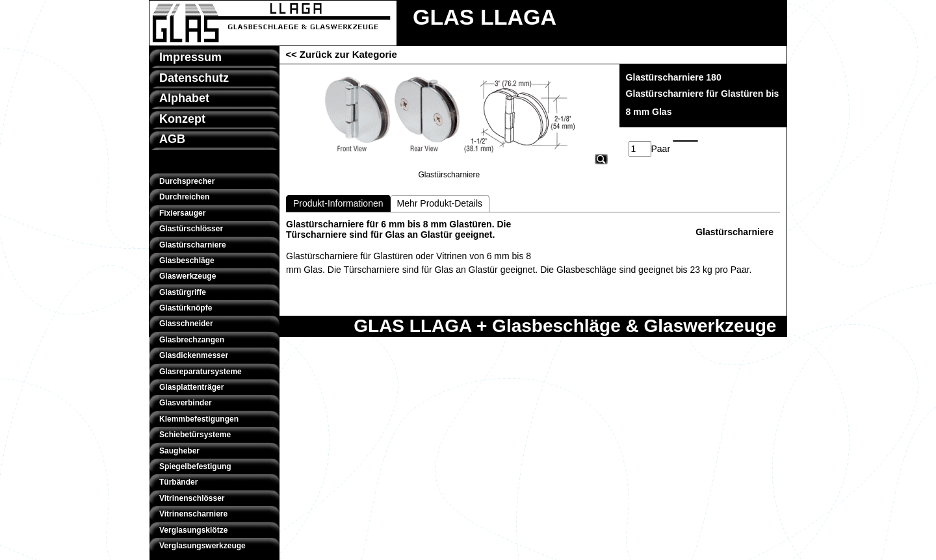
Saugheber (179, 451)
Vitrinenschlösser (192, 498)
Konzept (182, 119)
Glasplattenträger (191, 387)
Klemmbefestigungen (199, 419)
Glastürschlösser (191, 229)
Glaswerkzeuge (188, 276)
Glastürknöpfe (186, 308)
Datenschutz (194, 78)
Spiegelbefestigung (195, 466)
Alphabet (184, 98)
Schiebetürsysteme (195, 435)
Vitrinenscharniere (193, 514)
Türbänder (178, 482)
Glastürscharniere (193, 245)
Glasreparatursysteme (201, 372)
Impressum (190, 57)
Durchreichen (184, 197)
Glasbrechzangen (192, 340)
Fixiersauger (182, 213)
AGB (172, 139)
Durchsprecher (187, 181)
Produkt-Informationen (338, 203)
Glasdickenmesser (194, 355)
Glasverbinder (186, 403)
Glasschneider (186, 324)
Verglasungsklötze (193, 530)
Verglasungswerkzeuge (202, 546)
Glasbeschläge (187, 261)
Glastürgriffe (183, 292)
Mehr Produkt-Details (440, 203)
